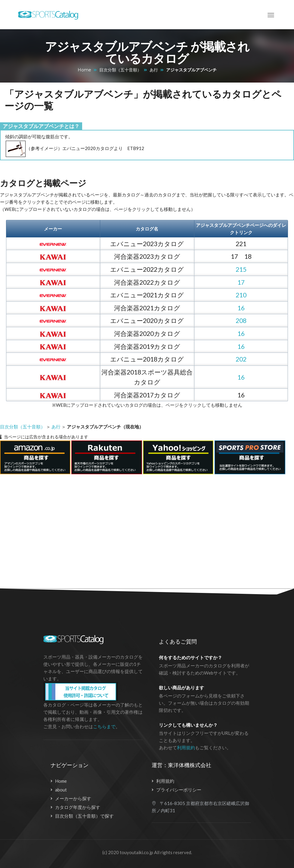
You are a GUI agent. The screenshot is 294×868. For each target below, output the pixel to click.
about (61, 790)
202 (241, 359)
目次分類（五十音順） (120, 70)
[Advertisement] (141, 528)
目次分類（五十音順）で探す (84, 816)
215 (241, 269)
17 (241, 282)
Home (84, 70)
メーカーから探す (73, 798)
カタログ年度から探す (78, 807)
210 (241, 295)
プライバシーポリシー (179, 790)
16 (241, 308)
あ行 (154, 70)
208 (241, 320)
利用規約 (186, 747)
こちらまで (104, 726)
